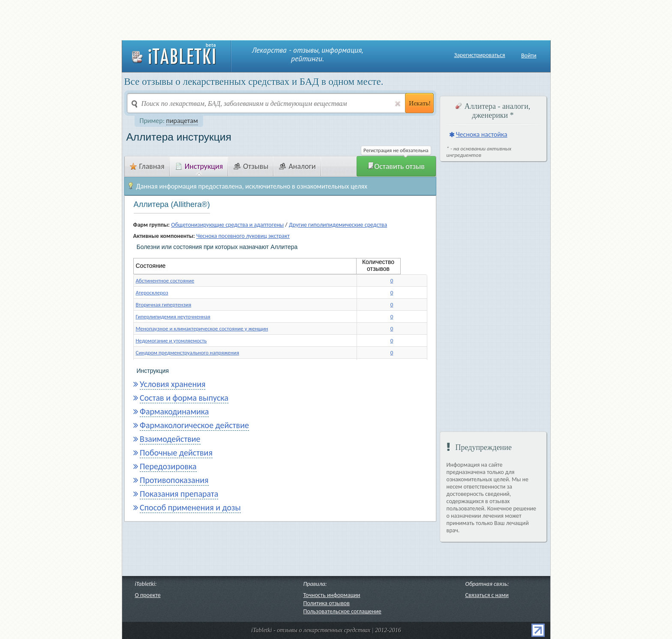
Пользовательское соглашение (342, 611)
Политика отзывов (327, 603)
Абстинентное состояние (165, 280)
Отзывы (251, 166)
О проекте (148, 595)
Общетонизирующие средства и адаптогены (227, 225)
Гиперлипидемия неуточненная (173, 316)
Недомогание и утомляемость (171, 340)
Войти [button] (529, 55)
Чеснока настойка (482, 134)
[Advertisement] (336, 19)
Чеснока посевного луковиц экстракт (243, 236)
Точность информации (332, 595)
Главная (147, 166)
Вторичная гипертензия (164, 304)
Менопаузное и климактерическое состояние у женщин (202, 328)
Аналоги (297, 166)
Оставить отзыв (396, 166)
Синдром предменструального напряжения (187, 352)
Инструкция (199, 166)
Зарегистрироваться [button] (480, 55)
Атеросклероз (152, 292)
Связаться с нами (487, 595)
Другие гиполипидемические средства (338, 225)
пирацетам (182, 121)
